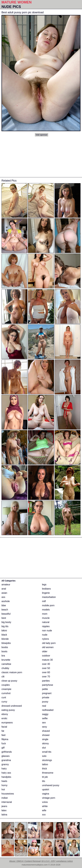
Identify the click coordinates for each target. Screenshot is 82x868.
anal (4, 589)
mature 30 (47, 660)
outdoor (46, 656)
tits (44, 781)
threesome (48, 773)
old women (48, 647)
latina (4, 815)
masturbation (49, 597)
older (45, 651)
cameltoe (6, 664)
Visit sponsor (42, 135)
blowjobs (6, 643)
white (45, 806)
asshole (6, 601)
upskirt (46, 789)
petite (45, 689)
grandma (6, 760)
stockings (47, 760)
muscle (46, 618)
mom (45, 614)
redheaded (48, 710)
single (45, 739)
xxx (44, 815)
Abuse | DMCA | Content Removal (25, 861)
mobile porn (48, 605)
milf (44, 601)
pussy (45, 702)
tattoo (45, 764)
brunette (6, 660)
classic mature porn (12, 672)
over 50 (46, 668)
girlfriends (7, 752)
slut (44, 748)
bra (3, 656)
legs (44, 585)
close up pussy (9, 681)
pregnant (47, 693)
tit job (45, 777)
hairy (4, 769)
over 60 (46, 672)
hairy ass (6, 773)
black (4, 635)
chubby (5, 668)
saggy (45, 714)
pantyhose (48, 685)
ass (3, 597)
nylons (46, 639)
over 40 (46, 664)
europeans (7, 723)
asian (4, 593)
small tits (47, 752)
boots (4, 651)
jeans (4, 806)
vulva (45, 802)
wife (44, 810)
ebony (5, 714)
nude (45, 635)
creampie (6, 689)
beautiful (6, 614)
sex (44, 723)
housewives (8, 794)
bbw (4, 605)
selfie (45, 718)
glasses (6, 756)
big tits (5, 626)
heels (4, 781)
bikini (4, 631)
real (44, 706)
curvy (4, 702)
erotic (4, 718)
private (46, 697)
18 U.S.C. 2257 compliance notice (57, 861)
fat (3, 731)
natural (46, 622)
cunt (4, 697)
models (46, 610)
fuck (4, 743)
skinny (45, 743)
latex (4, 810)
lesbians (47, 589)
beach (5, 610)
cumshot (6, 693)
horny (4, 785)
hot (3, 789)
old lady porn (49, 643)
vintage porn (49, 798)
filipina (5, 739)
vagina (46, 794)
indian (5, 798)
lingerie (46, 593)
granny (5, 764)
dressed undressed (12, 706)
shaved (46, 731)
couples (6, 685)
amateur (6, 585)
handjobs (6, 777)
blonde (5, 639)
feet (3, 735)
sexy (45, 727)
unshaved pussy (51, 785)
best (4, 618)
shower (46, 735)
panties (46, 681)
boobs (5, 647)
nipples (46, 626)
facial (4, 727)
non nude (47, 631)
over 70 (46, 677)
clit (3, 677)
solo (44, 756)
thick (45, 769)
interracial (7, 802)
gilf (3, 748)
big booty (6, 622)
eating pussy (8, 710)
